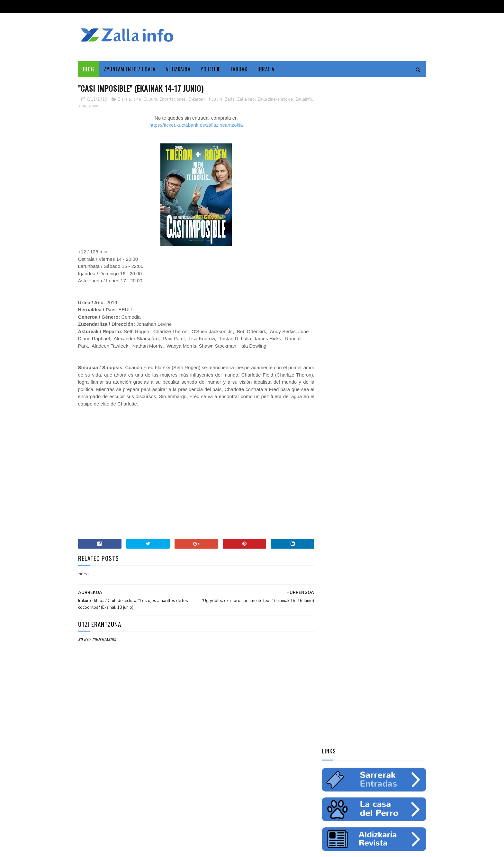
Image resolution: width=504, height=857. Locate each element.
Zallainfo (87, 106)
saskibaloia (381, 436)
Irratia (266, 69)
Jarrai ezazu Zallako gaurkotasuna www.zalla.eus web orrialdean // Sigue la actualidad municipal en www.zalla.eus (368, 539)
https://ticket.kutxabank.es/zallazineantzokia (194, 125)
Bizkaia (124, 99)
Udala (407, 402)
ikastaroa (408, 436)
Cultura (150, 99)
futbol (356, 436)
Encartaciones (173, 99)
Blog (89, 69)
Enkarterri (197, 99)
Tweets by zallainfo (344, 493)
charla (356, 447)
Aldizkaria (178, 69)
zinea (113, 106)
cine (137, 99)
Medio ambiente (371, 413)
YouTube (211, 69)
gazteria (333, 436)
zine (102, 106)
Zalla (230, 99)
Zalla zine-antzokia (275, 99)
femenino (333, 447)
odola (330, 458)
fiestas (403, 424)
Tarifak (239, 69)
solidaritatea (383, 447)
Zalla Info (246, 99)
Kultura (216, 99)
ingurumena (363, 424)
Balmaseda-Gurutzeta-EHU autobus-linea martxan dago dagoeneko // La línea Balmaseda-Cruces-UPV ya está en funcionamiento (371, 582)
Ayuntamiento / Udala (130, 69)
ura (386, 424)
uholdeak (412, 447)
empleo (400, 413)
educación (334, 424)
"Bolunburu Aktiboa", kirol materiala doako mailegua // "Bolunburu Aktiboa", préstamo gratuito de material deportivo (373, 625)
